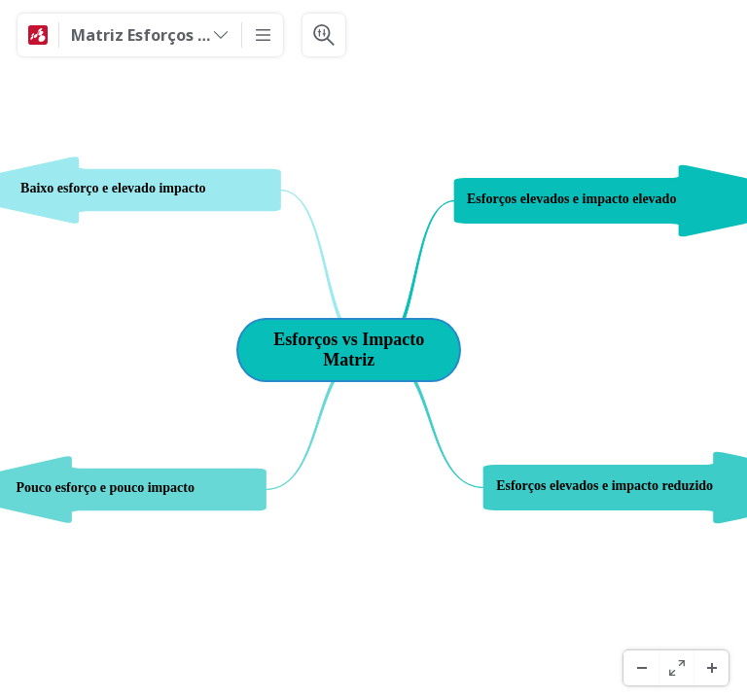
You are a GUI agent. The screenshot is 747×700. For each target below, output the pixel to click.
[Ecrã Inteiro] (676, 668)
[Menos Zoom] (641, 668)
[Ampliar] (711, 668)
